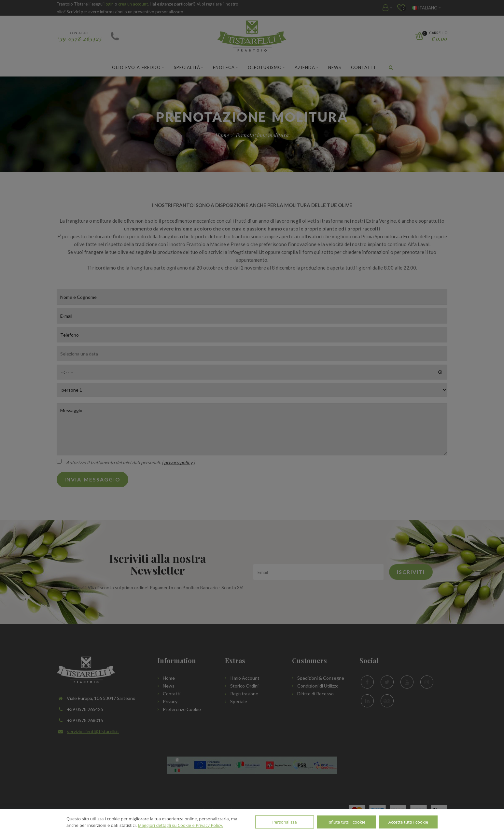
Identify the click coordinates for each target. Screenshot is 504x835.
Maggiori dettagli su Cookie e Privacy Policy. (180, 825)
